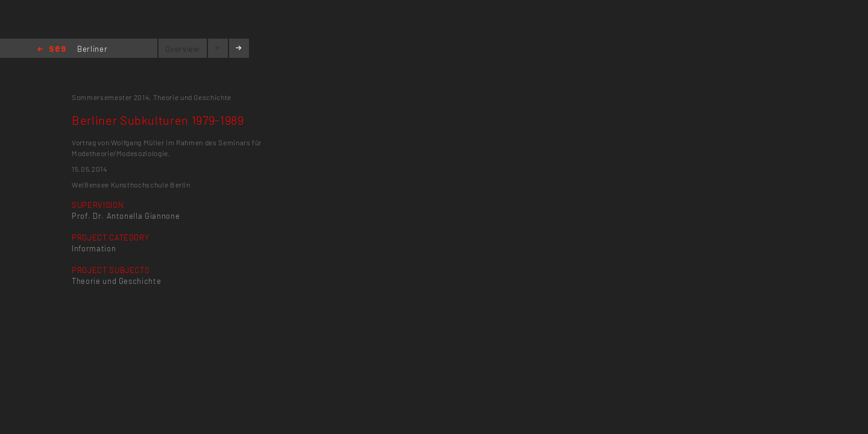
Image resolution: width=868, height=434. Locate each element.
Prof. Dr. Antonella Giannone (126, 216)
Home (52, 50)
